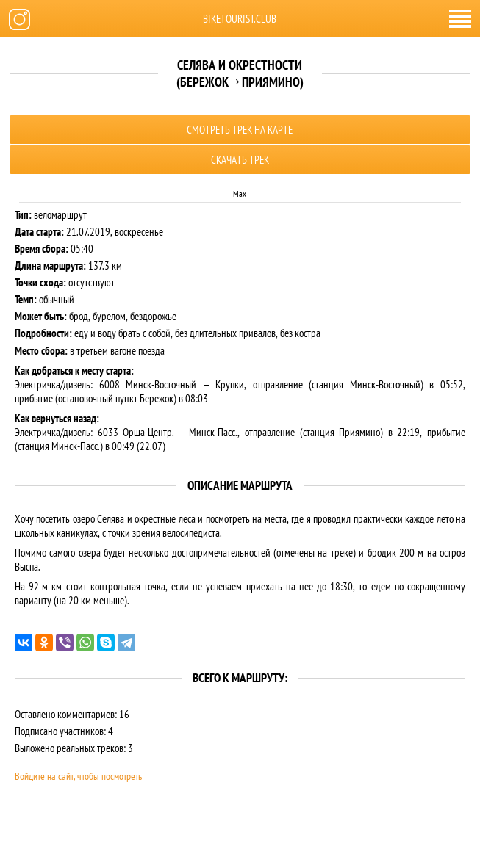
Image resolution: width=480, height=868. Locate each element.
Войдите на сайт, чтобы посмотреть (78, 776)
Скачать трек (240, 160)
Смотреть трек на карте (240, 130)
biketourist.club (240, 19)
